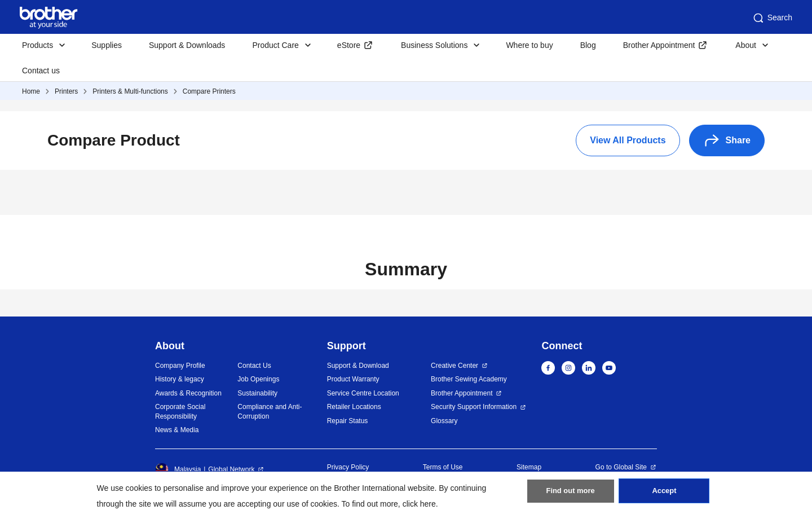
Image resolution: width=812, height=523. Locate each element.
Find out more (571, 495)
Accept (664, 495)
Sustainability (257, 393)
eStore (349, 45)
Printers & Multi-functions (130, 91)
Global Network (231, 469)
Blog (588, 45)
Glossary (444, 421)
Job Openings (258, 379)
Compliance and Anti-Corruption (270, 412)
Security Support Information (474, 407)
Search (772, 18)
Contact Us (254, 366)
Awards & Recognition (188, 393)
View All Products (628, 140)
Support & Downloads (187, 45)
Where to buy (529, 45)
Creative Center (454, 366)
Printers (66, 91)
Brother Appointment (659, 45)
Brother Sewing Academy (469, 379)
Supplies (107, 45)
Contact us (41, 71)
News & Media (177, 430)
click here (419, 504)
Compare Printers (209, 91)
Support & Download (358, 366)
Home (31, 91)
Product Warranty (353, 379)
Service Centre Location (363, 393)
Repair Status (348, 421)
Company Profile (180, 366)
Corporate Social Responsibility (180, 412)
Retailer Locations (354, 407)
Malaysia (178, 469)
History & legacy (180, 379)
